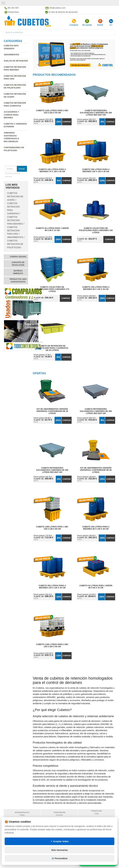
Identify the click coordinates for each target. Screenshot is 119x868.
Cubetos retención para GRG (13, 231)
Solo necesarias (60, 858)
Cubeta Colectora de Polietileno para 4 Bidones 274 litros (52, 289)
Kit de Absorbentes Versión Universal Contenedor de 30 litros (52, 411)
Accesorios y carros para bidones (11, 115)
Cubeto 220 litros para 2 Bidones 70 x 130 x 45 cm (52, 170)
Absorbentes (11, 55)
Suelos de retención (16, 61)
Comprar (67, 122)
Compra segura (18, 257)
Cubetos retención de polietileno (15, 244)
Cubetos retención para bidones (15, 220)
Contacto (74, 22)
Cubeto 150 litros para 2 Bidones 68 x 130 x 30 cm (96, 288)
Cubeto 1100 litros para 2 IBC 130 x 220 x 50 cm (52, 112)
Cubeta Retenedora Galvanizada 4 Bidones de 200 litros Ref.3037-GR (96, 411)
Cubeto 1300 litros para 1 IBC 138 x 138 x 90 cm (52, 528)
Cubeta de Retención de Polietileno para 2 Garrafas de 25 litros (52, 348)
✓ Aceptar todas (60, 849)
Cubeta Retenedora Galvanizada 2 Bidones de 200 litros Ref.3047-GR (96, 113)
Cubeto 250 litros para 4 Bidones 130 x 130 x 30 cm (96, 170)
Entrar (100, 22)
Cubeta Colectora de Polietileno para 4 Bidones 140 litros (96, 230)
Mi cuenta (87, 22)
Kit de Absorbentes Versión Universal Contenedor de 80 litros (96, 470)
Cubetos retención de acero (15, 197)
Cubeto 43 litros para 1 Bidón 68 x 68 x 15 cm (52, 229)
